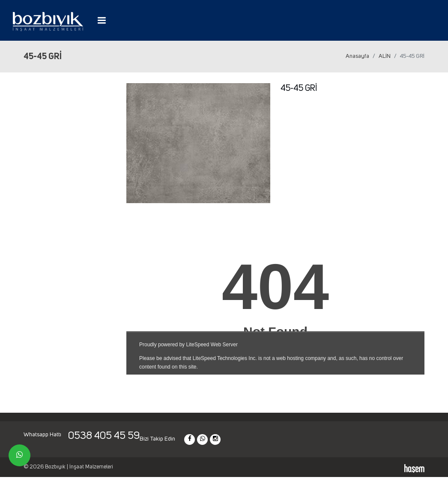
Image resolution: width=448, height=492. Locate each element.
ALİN (385, 56)
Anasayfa (357, 56)
